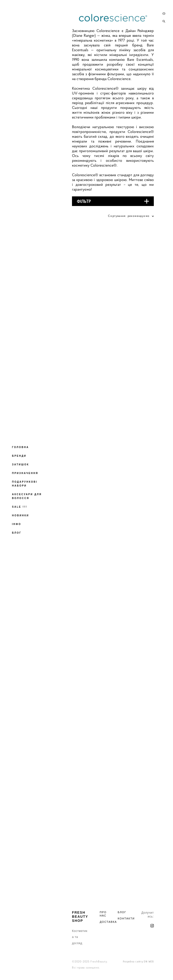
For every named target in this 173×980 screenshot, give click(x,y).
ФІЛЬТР (84, 201)
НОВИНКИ (21, 515)
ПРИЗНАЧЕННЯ (25, 473)
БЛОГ (17, 533)
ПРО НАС (103, 914)
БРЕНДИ (19, 456)
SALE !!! (20, 507)
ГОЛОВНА (21, 447)
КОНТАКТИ (126, 918)
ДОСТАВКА (108, 922)
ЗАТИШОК (21, 465)
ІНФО (17, 524)
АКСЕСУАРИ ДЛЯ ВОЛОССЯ (27, 496)
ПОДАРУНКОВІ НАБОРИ (25, 484)
